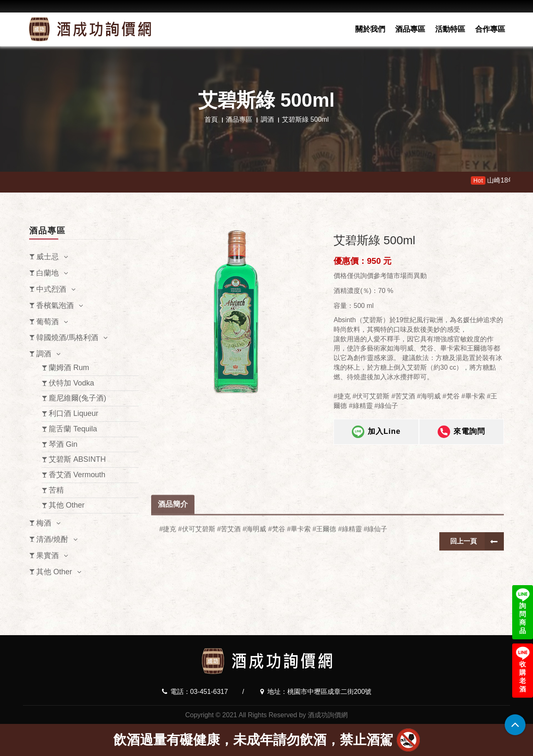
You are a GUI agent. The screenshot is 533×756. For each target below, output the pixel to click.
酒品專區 (410, 29)
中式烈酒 (51, 289)
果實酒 (47, 556)
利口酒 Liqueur (73, 413)
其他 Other (67, 505)
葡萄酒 (47, 322)
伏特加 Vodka (71, 383)
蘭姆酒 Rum (69, 368)
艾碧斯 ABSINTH (77, 459)
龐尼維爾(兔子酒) (77, 398)
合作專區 (490, 29)
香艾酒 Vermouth (77, 475)
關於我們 (370, 29)
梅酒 (44, 523)
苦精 (56, 490)
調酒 (267, 119)
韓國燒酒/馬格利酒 (67, 338)
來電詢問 (461, 435)
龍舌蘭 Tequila (73, 429)
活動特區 (450, 29)
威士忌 (47, 257)
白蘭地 (47, 273)
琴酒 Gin (63, 444)
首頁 (211, 119)
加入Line (376, 435)
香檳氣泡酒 (55, 305)
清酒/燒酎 (52, 539)
